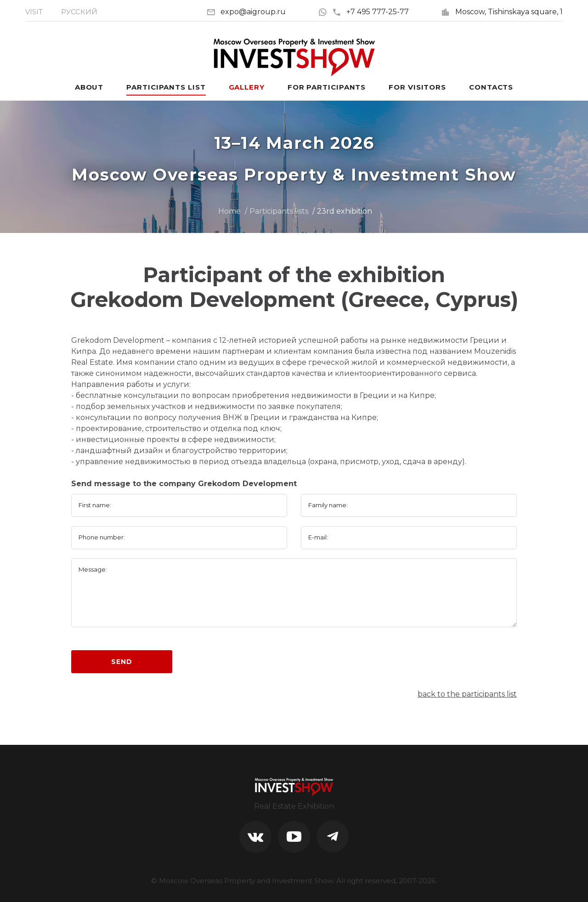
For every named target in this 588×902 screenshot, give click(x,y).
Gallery (247, 87)
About (89, 87)
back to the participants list (467, 694)
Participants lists (279, 211)
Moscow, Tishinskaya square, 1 (509, 12)
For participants (327, 87)
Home (229, 211)
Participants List (166, 87)
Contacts (491, 87)
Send (122, 662)
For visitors (417, 87)
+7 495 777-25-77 (370, 12)
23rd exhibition (345, 211)
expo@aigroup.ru (253, 12)
